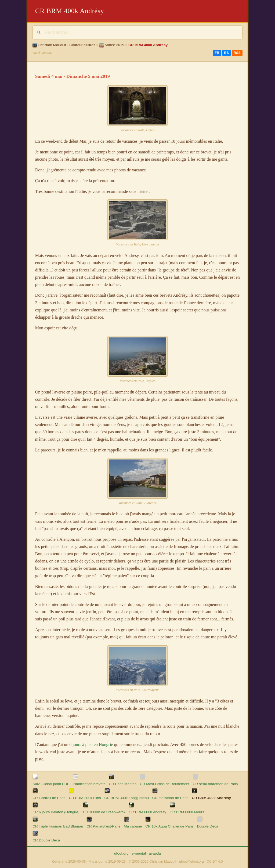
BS (226, 53)
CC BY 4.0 (215, 861)
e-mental (139, 853)
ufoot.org (121, 853)
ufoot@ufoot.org (191, 861)
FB (217, 53)
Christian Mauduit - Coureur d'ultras (64, 45)
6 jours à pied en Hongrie (91, 744)
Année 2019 (112, 45)
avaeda (155, 853)
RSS (237, 53)
